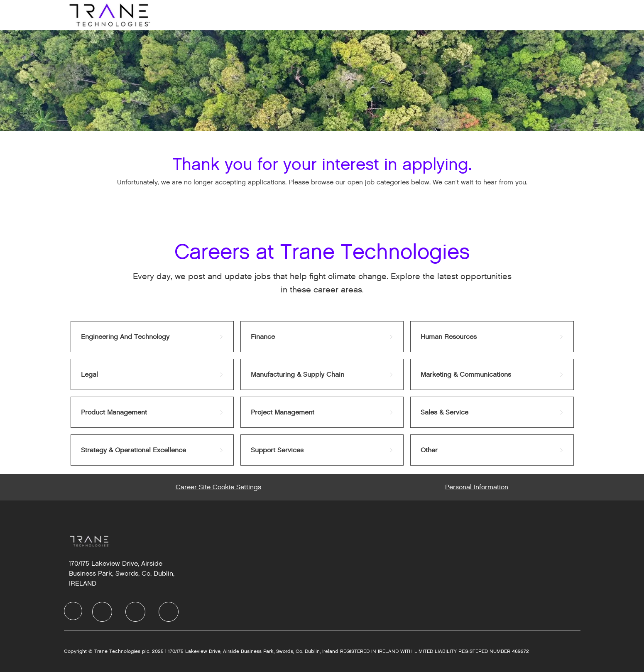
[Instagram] (169, 612)
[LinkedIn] (102, 612)
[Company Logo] (109, 15)
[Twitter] (135, 612)
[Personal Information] (477, 487)
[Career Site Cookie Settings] (218, 487)
